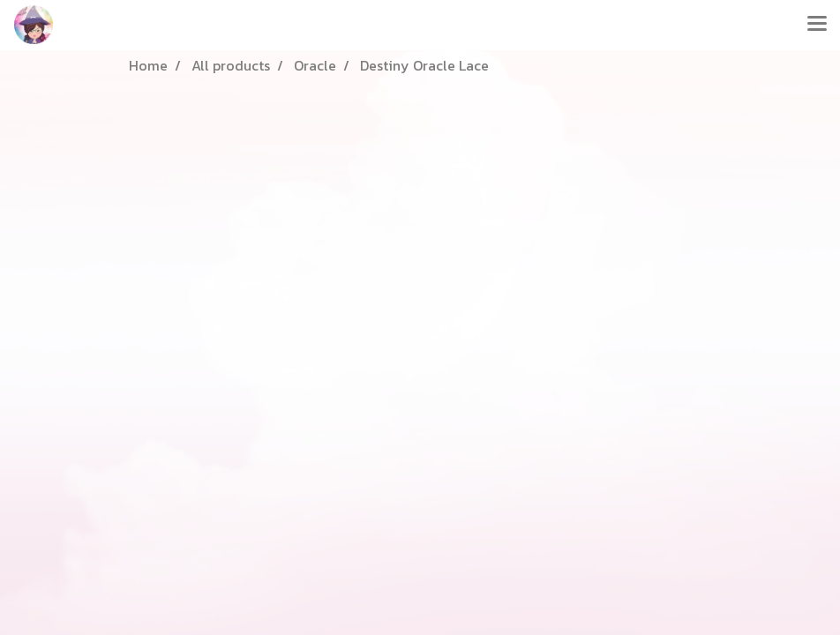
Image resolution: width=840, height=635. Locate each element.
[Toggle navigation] (817, 25)
